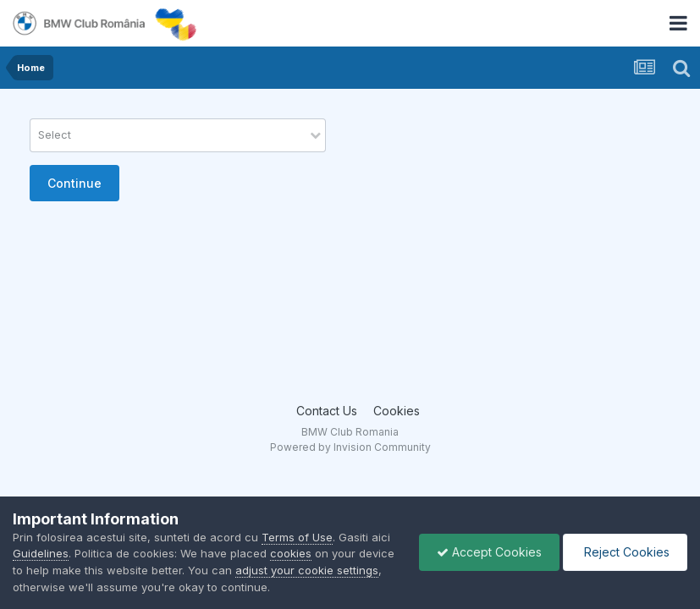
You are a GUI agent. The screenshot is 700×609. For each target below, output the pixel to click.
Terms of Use (297, 537)
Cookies (397, 411)
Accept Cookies (489, 552)
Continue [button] (74, 183)
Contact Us (327, 411)
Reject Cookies (625, 552)
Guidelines (41, 553)
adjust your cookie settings (307, 570)
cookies (291, 553)
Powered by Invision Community (350, 447)
